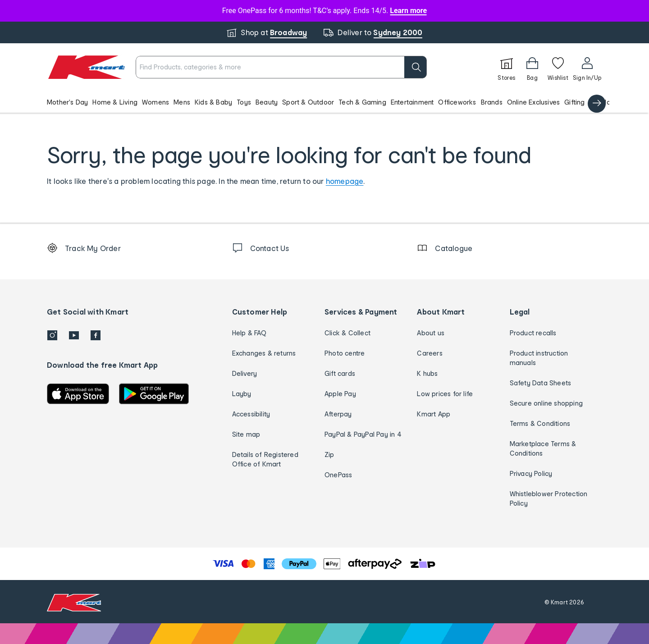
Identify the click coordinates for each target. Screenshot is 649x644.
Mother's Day (67, 102)
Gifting (574, 102)
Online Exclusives (533, 102)
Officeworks (457, 102)
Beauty (267, 102)
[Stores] (507, 67)
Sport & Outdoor (308, 102)
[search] (416, 67)
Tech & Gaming (362, 102)
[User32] (587, 67)
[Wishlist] (558, 67)
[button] (324, 102)
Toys (244, 102)
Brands (492, 102)
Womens (155, 102)
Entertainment (412, 102)
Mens (182, 102)
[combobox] (281, 67)
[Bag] (532, 67)
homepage (345, 181)
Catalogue (606, 102)
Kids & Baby (213, 102)
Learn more (408, 11)
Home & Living (115, 102)
